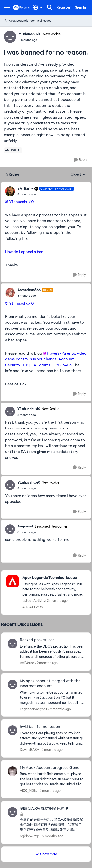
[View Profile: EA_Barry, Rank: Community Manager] (10, 191)
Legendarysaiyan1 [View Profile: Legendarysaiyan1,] (34, 709)
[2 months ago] (46, 663)
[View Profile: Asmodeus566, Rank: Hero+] (10, 293)
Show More (46, 854)
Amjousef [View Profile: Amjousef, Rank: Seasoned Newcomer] (25, 526)
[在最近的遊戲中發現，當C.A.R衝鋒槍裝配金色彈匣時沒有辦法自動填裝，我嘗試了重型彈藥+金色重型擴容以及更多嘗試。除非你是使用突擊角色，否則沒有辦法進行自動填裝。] (52, 825)
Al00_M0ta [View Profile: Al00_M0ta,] (28, 791)
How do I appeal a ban (24, 252)
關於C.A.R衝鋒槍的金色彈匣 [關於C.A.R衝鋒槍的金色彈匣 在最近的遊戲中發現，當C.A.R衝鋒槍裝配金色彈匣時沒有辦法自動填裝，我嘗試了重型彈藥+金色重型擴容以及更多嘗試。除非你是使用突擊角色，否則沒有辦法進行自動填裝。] (44, 808)
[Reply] (80, 160)
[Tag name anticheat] (13, 150)
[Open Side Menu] (7, 7)
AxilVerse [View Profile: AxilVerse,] (27, 663)
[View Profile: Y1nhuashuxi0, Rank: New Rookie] (10, 37)
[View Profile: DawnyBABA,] (13, 730)
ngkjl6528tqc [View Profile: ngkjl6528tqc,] (30, 836)
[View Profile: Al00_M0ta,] (13, 771)
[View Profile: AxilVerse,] (13, 644)
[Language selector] (38, 7)
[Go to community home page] (22, 7)
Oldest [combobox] (78, 175)
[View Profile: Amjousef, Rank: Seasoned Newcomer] (10, 529)
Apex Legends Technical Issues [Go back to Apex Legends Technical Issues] (27, 20)
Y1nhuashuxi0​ (21, 202)
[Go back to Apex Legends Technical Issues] (54, 578)
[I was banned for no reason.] (46, 194)
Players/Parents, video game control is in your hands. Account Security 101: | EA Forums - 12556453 (46, 359)
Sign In (80, 7)
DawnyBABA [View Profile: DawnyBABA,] (29, 750)
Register (64, 7)
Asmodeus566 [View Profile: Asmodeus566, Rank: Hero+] (29, 290)
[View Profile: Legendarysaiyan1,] (13, 685)
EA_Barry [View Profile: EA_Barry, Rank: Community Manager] (25, 188)
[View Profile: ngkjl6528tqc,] (13, 812)
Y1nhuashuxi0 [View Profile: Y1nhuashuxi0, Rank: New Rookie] (30, 34)
